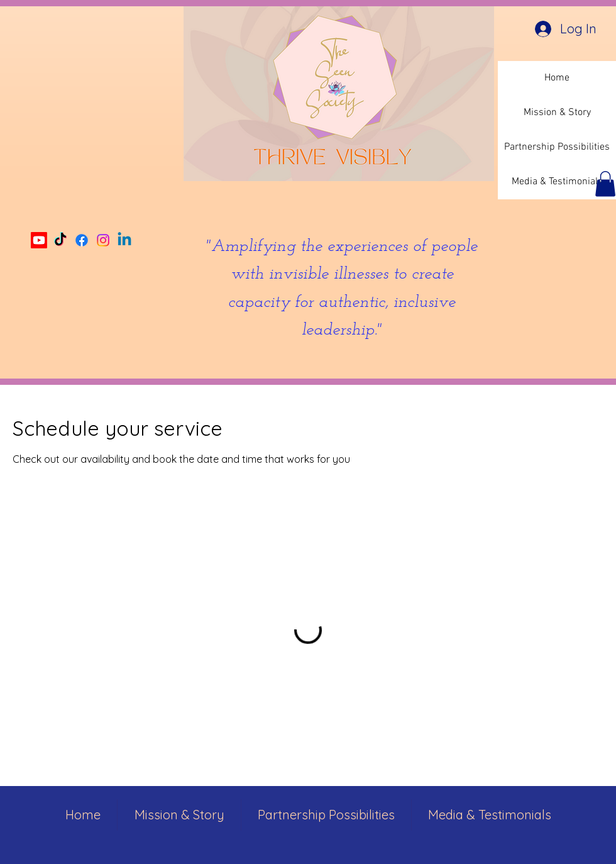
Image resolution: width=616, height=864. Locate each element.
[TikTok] (60, 240)
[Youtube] (39, 240)
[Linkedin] (124, 240)
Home (557, 78)
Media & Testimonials (557, 182)
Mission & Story (557, 113)
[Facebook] (82, 240)
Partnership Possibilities (557, 147)
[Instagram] (103, 240)
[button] (605, 184)
